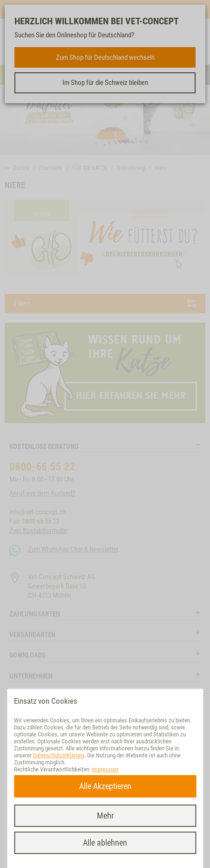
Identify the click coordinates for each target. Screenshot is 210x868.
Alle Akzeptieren (105, 786)
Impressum (105, 769)
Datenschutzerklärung (59, 755)
